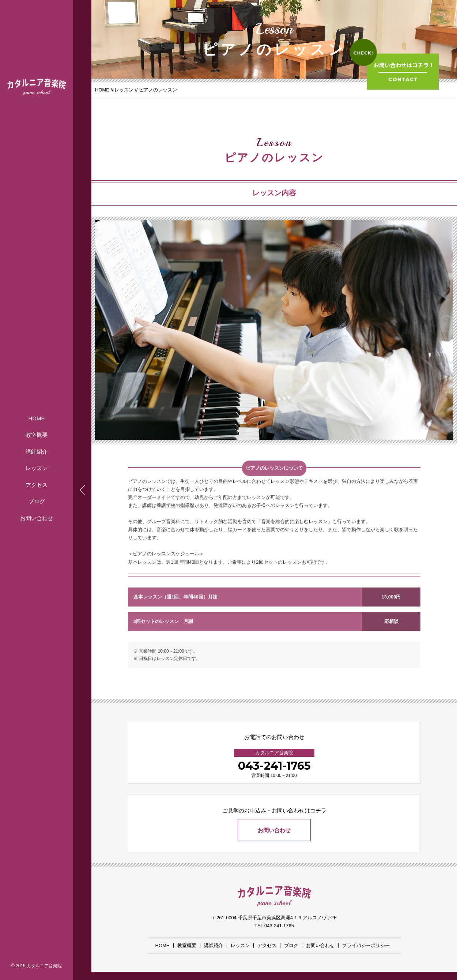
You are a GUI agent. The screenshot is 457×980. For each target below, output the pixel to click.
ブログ (37, 501)
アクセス (37, 485)
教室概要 (37, 435)
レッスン (37, 468)
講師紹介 (37, 451)
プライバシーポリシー (366, 945)
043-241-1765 (274, 766)
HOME (37, 418)
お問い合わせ (37, 518)
